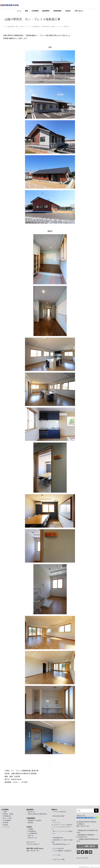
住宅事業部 (35, 11)
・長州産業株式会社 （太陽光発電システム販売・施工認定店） (62, 840)
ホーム (19, 11)
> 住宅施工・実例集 (7, 814)
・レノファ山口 (56, 855)
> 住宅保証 (5, 825)
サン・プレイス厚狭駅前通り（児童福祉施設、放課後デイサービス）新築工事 (46, 27)
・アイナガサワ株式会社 (59, 812)
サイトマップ (30, 842)
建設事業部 (46, 11)
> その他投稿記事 (32, 833)
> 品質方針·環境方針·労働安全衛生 (37, 814)
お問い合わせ (79, 11)
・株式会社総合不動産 (58, 816)
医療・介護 (19, 27)
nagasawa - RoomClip (82, 858)
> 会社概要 (30, 829)
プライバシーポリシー (33, 844)
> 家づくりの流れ (7, 818)
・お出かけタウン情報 (58, 859)
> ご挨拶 (4, 812)
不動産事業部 (57, 11)
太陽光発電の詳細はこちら (62, 844)
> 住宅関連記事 (6, 816)
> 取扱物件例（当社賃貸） (34, 820)
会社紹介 (68, 11)
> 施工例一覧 (30, 812)
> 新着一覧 (30, 836)
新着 (26, 11)
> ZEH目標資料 (6, 820)
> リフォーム (5, 827)
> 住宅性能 (5, 823)
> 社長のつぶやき (32, 838)
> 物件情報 (30, 823)
